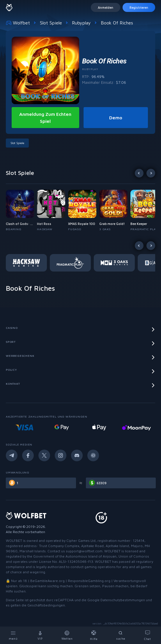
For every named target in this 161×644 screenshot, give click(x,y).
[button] (21, 211)
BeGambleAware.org (47, 581)
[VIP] (40, 635)
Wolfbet (18, 23)
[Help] (94, 635)
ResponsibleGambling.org (89, 581)
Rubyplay (81, 23)
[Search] (121, 635)
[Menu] (13, 635)
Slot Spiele (51, 23)
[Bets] (67, 635)
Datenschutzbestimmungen (123, 600)
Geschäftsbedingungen (46, 605)
